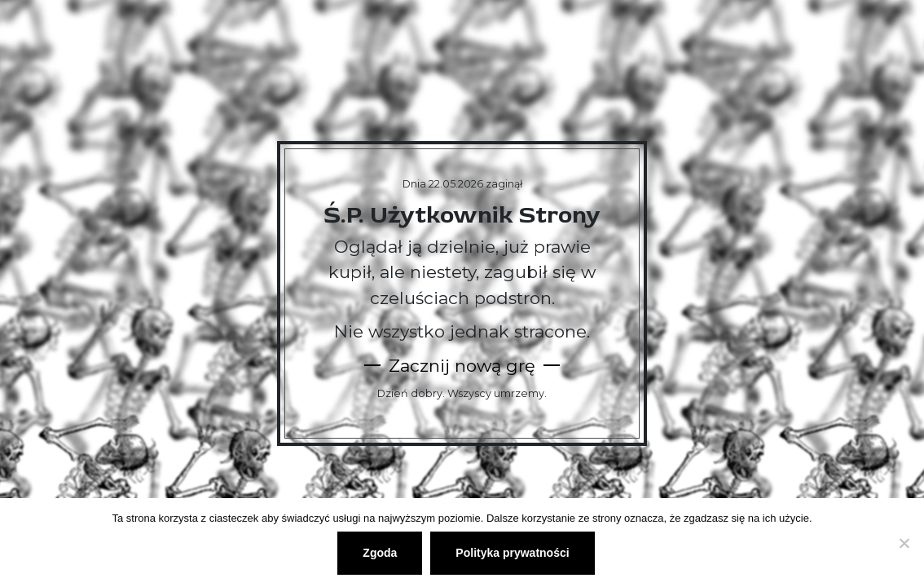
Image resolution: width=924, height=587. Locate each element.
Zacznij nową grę (462, 366)
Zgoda (380, 553)
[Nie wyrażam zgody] (904, 543)
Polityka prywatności (512, 553)
